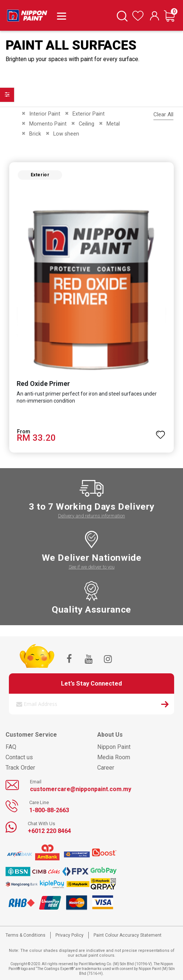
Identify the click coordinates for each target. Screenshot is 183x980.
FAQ (11, 747)
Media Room (114, 757)
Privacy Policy (70, 935)
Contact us (19, 757)
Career (106, 768)
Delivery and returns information (91, 516)
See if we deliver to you (92, 567)
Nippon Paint (114, 747)
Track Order (20, 768)
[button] (160, 431)
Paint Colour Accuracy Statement (128, 935)
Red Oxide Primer (43, 384)
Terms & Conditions (26, 935)
